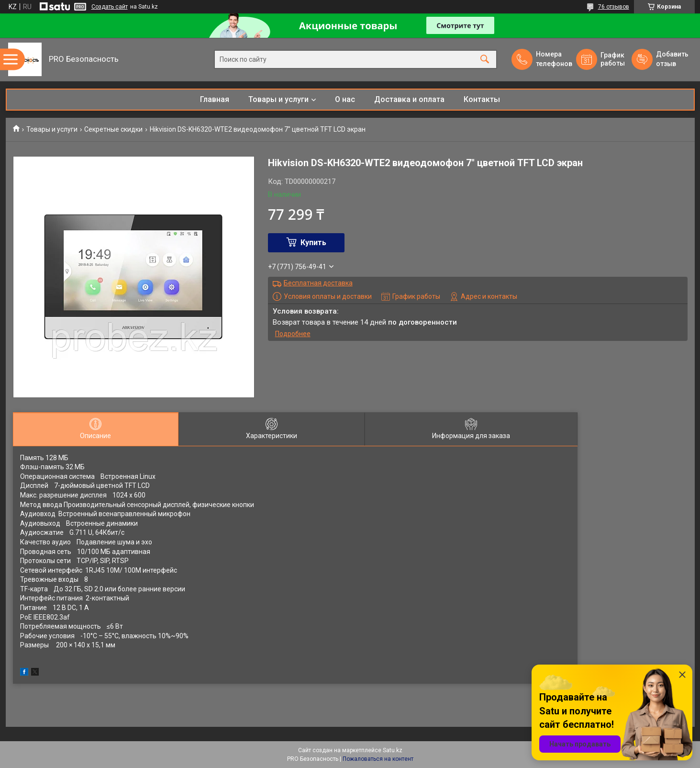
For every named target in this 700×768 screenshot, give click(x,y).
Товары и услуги (278, 99)
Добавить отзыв (672, 59)
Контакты (482, 99)
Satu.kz (393, 750)
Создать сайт (110, 7)
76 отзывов (614, 7)
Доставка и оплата (409, 99)
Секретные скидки (113, 129)
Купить (313, 243)
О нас (345, 99)
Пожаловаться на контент (378, 759)
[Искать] (485, 60)
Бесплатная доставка (318, 283)
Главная (215, 99)
